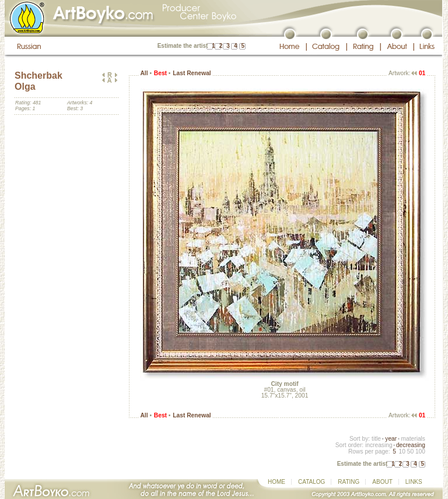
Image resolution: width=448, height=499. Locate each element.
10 (402, 451)
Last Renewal (192, 73)
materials (413, 439)
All (144, 73)
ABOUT (382, 482)
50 (410, 451)
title (376, 439)
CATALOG (311, 482)
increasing (379, 445)
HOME (276, 482)
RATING (349, 482)
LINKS (414, 482)
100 (420, 451)
